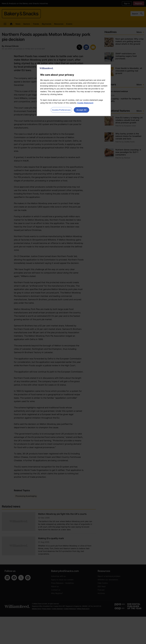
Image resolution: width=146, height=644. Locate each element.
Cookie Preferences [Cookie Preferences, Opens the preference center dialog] (61, 110)
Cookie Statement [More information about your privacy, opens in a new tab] (85, 103)
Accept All (81, 110)
